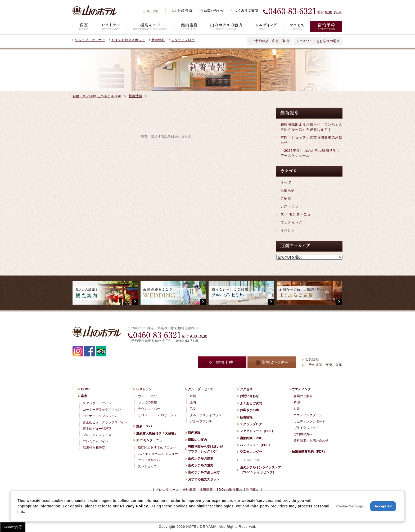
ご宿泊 (286, 198)
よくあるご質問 (251, 403)
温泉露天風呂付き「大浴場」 (157, 433)
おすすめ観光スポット (128, 40)
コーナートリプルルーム (100, 416)
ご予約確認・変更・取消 (271, 41)
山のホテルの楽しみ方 (204, 472)
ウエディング (301, 389)
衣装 (297, 409)
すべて (286, 183)
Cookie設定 (13, 527)
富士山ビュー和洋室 (97, 429)
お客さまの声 (249, 410)
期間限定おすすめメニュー (157, 447)
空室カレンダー (251, 452)
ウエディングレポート (309, 421)
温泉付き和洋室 (94, 448)
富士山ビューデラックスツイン (105, 422)
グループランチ (201, 421)
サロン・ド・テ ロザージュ (157, 415)
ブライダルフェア (306, 428)
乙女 (193, 409)
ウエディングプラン (308, 415)
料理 (297, 402)
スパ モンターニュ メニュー (158, 454)
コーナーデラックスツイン (102, 410)
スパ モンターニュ (296, 214)
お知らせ (288, 191)
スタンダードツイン (97, 403)
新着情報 (158, 40)
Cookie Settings (350, 506)
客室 (84, 396)
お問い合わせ (249, 396)
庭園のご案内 (197, 440)
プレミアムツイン (96, 441)
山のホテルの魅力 (201, 465)
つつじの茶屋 (147, 402)
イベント (288, 230)
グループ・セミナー (90, 40)
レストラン (290, 206)
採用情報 (206, 490)
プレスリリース (167, 490)
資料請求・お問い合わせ (311, 441)
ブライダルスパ (149, 460)
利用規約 (253, 490)
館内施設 (194, 433)
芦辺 (193, 396)
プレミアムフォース (97, 435)
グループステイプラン (206, 415)
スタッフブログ (183, 40)
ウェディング (292, 222)
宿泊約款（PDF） (252, 438)
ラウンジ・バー (149, 409)
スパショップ (147, 466)
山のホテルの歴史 (201, 458)
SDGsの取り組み (230, 490)
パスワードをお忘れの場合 (320, 41)
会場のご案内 (303, 396)
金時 (193, 402)
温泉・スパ (144, 426)
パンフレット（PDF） (256, 445)
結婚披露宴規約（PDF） (309, 452)
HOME (86, 389)
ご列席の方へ (303, 434)
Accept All (383, 506)
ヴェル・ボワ (147, 396)
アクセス (246, 389)
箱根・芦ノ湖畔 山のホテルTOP (97, 96)
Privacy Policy (134, 506)
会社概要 (189, 490)
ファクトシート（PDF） (257, 431)
